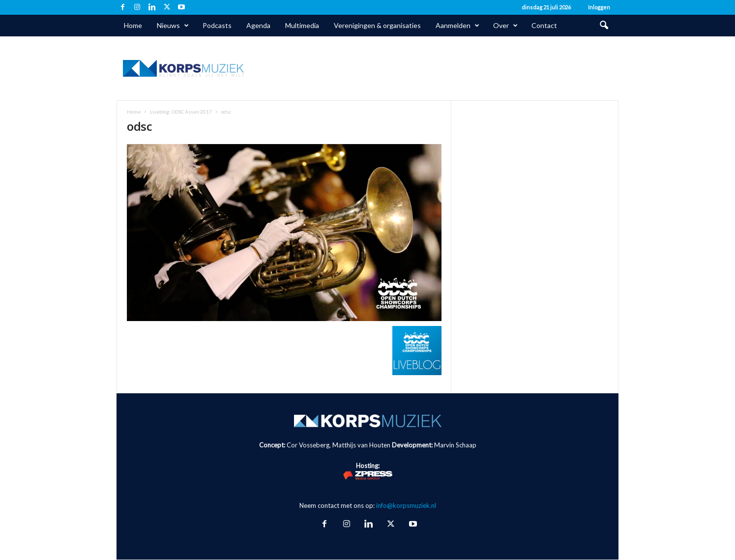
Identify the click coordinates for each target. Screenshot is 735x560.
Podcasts (217, 25)
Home (133, 25)
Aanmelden (457, 26)
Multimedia (302, 25)
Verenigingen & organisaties (377, 25)
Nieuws (173, 26)
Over (505, 26)
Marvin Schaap (455, 445)
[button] (604, 26)
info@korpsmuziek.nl (406, 505)
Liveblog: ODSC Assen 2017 (181, 112)
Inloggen (599, 7)
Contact (544, 25)
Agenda (258, 25)
